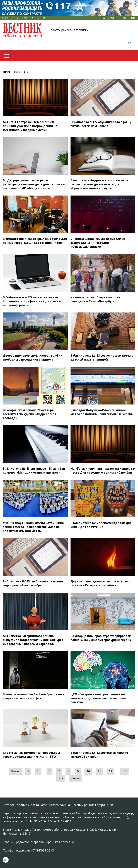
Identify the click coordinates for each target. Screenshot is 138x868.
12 (110, 771)
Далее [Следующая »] (75, 778)
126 (125, 771)
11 (99, 771)
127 (61, 778)
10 (88, 771)
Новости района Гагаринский (69, 30)
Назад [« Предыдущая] (15, 771)
